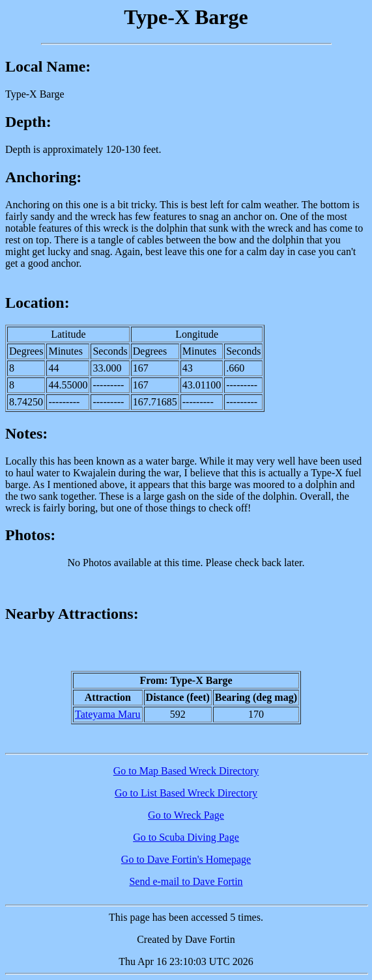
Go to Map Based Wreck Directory (186, 771)
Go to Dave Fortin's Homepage (186, 859)
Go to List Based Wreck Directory (186, 793)
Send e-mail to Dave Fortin (186, 881)
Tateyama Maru (108, 714)
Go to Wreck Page (186, 815)
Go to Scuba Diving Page (186, 837)
